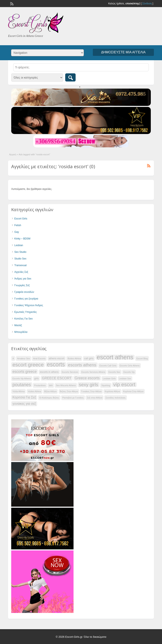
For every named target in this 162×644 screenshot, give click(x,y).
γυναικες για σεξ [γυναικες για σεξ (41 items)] (24, 404)
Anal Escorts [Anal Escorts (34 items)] (39, 358)
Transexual (20, 265)
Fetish (18, 225)
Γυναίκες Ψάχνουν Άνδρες (29, 305)
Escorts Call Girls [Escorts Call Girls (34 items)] (108, 366)
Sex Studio (20, 252)
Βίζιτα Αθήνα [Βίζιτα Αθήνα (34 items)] (50, 391)
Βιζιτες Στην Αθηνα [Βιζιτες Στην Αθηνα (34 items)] (69, 391)
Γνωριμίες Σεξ (22, 285)
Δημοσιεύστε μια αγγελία (123, 52)
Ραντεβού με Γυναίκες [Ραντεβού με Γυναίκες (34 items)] (73, 398)
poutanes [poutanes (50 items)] (22, 385)
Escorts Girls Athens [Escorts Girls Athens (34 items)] (130, 366)
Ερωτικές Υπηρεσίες (26, 312)
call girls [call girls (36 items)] (89, 358)
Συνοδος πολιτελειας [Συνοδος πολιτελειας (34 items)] (116, 398)
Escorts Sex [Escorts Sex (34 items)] (114, 372)
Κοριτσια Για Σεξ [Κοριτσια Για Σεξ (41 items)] (24, 397)
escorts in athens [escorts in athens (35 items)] (49, 372)
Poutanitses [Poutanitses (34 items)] (40, 385)
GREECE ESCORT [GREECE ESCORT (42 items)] (57, 378)
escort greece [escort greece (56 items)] (28, 365)
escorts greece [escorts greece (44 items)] (25, 372)
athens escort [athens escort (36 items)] (57, 358)
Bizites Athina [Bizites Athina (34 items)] (74, 358)
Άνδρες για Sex (23, 279)
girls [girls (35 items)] (37, 378)
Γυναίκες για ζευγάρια (26, 299)
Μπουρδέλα (21, 332)
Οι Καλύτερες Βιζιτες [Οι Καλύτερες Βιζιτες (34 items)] (49, 398)
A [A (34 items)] (13, 358)
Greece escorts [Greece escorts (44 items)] (87, 378)
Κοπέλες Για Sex (23, 319)
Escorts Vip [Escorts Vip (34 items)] (129, 372)
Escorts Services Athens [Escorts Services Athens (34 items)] (93, 372)
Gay (17, 232)
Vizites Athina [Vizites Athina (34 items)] (34, 391)
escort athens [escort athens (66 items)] (115, 357)
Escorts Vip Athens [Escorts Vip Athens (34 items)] (22, 378)
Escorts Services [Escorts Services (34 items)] (70, 372)
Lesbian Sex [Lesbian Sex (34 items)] (125, 378)
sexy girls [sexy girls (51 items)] (89, 385)
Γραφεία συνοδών (24, 292)
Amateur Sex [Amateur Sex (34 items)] (23, 358)
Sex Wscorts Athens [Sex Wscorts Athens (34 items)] (66, 385)
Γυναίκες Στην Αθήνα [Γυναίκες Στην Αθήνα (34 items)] (91, 391)
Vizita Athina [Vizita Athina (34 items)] (18, 391)
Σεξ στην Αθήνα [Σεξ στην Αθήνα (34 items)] (94, 398)
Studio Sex (20, 259)
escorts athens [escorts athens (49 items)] (82, 365)
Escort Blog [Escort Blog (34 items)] (142, 358)
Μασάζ (18, 325)
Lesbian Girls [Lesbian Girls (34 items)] (109, 378)
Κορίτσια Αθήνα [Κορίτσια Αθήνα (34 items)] (112, 391)
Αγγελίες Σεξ (21, 272)
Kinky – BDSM (22, 239)
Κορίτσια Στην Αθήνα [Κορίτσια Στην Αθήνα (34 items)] (133, 391)
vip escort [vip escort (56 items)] (124, 385)
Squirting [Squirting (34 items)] (106, 385)
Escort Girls (21, 219)
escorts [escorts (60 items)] (56, 365)
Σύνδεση (147, 4)
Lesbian (19, 245)
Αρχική (13, 154)
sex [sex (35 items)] (51, 385)
